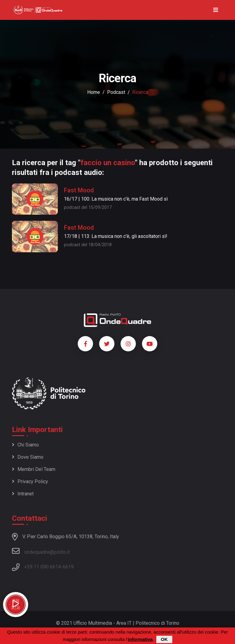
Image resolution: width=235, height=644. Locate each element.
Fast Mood (79, 190)
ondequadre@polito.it (41, 551)
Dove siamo (28, 457)
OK (164, 639)
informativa (140, 639)
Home (94, 92)
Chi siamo (25, 445)
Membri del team (34, 469)
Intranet (23, 494)
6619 (68, 567)
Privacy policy (30, 481)
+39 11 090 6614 (43, 567)
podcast (116, 92)
